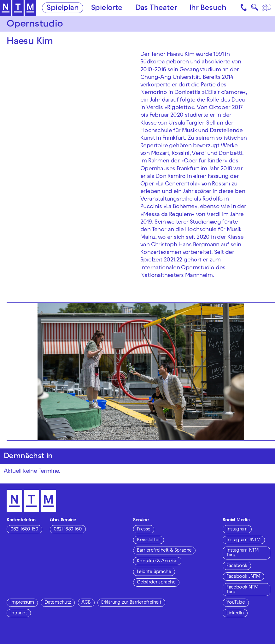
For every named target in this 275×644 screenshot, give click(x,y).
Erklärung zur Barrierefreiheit (131, 603)
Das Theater (156, 9)
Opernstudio (35, 25)
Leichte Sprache (154, 572)
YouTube (236, 603)
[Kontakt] (244, 8)
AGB (86, 603)
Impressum (22, 603)
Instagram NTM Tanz (243, 553)
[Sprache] (267, 8)
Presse (143, 530)
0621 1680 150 (24, 530)
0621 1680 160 (68, 530)
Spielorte (107, 9)
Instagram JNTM (244, 540)
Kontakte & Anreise (157, 561)
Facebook (237, 566)
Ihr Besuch (208, 9)
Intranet (19, 613)
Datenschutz (58, 603)
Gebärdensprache (156, 583)
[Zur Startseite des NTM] (18, 8)
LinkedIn (235, 613)
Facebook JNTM (243, 577)
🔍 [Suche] (255, 9)
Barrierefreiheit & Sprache (164, 551)
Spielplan (63, 9)
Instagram (237, 530)
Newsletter (148, 540)
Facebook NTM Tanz (242, 590)
